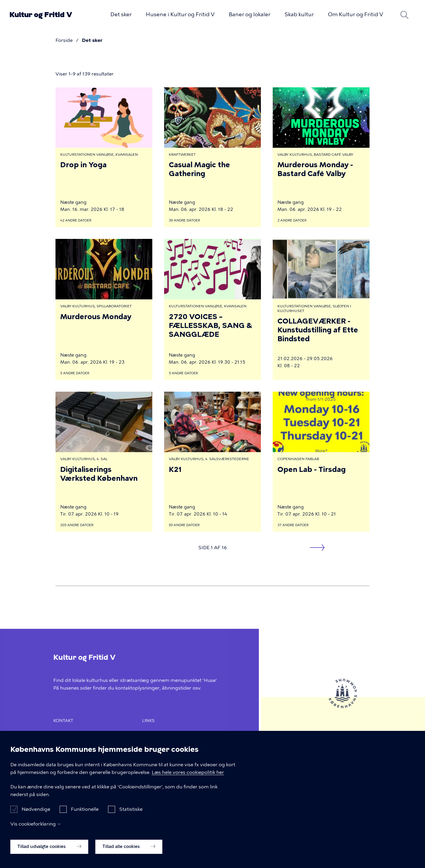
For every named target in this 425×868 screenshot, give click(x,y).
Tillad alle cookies (129, 849)
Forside (64, 40)
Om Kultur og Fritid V (355, 14)
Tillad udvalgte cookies (49, 849)
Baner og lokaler (250, 14)
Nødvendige (36, 812)
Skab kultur (299, 14)
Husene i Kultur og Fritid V (180, 14)
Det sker (121, 14)
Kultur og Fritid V (41, 15)
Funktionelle (85, 812)
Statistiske (131, 812)
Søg (404, 15)
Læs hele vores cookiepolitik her (188, 775)
